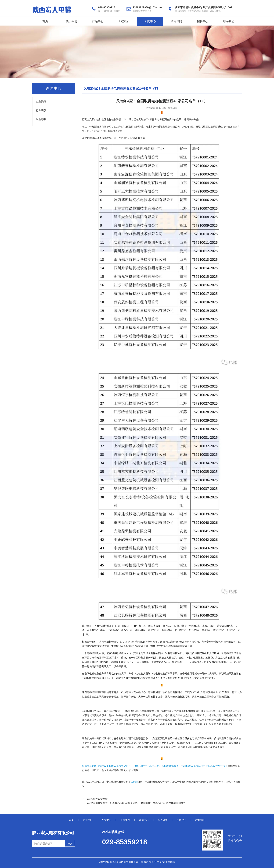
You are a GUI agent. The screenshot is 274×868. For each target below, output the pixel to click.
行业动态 (41, 110)
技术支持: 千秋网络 (165, 862)
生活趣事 (41, 119)
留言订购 (176, 21)
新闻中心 (150, 21)
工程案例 (124, 21)
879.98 (134, 782)
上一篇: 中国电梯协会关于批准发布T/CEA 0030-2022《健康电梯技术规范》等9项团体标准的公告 (134, 803)
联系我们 (229, 21)
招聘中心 (203, 21)
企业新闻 (41, 102)
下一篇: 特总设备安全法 (95, 799)
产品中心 (98, 21)
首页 (45, 21)
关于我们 (71, 21)
